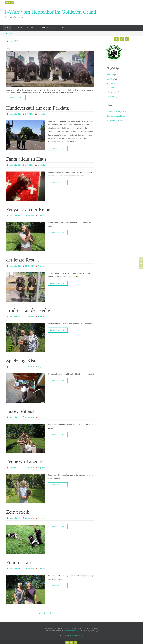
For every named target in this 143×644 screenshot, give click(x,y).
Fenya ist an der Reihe (28, 209)
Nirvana (72, 634)
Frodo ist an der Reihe (28, 310)
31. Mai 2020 (31, 215)
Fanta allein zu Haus (26, 159)
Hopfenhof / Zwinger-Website (118, 112)
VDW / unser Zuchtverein (117, 120)
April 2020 (111, 83)
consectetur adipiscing (71, 630)
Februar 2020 (112, 92)
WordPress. (79, 634)
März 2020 (111, 88)
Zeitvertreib (18, 511)
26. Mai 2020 (14, 41)
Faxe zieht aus (20, 410)
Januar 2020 (111, 97)
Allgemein (43, 114)
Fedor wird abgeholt (26, 461)
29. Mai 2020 (31, 416)
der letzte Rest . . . (24, 260)
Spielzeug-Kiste (22, 360)
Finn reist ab (18, 561)
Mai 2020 (110, 79)
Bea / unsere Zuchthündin (116, 116)
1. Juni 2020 (31, 114)
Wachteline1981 (16, 114)
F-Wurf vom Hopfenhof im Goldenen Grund (50, 12)
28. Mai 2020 (31, 567)
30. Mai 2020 (31, 316)
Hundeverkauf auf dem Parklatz (37, 108)
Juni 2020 (110, 75)
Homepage (10, 33)
